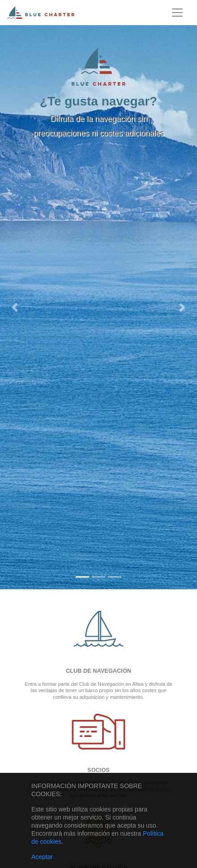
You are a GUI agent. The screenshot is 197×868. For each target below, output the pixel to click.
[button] (15, 307)
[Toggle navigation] (177, 13)
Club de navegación (98, 671)
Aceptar (42, 857)
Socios (98, 770)
